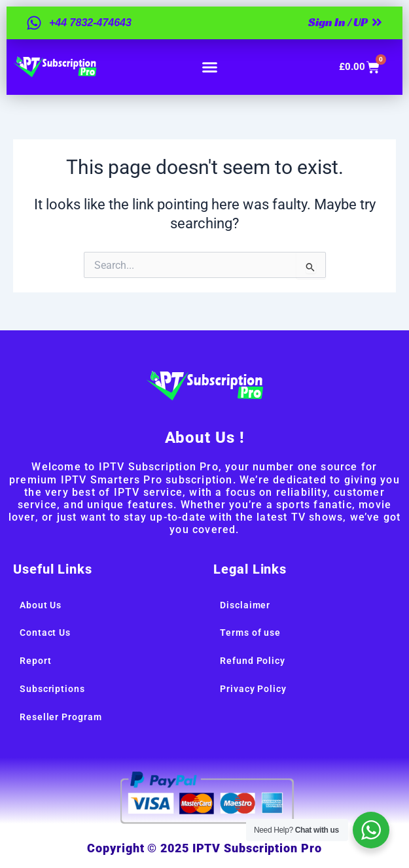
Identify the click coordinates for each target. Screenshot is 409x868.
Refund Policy (253, 661)
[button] (210, 67)
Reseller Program (61, 717)
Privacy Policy (253, 689)
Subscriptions (52, 689)
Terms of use (250, 633)
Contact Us (45, 633)
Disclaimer (245, 605)
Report (35, 661)
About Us (41, 605)
